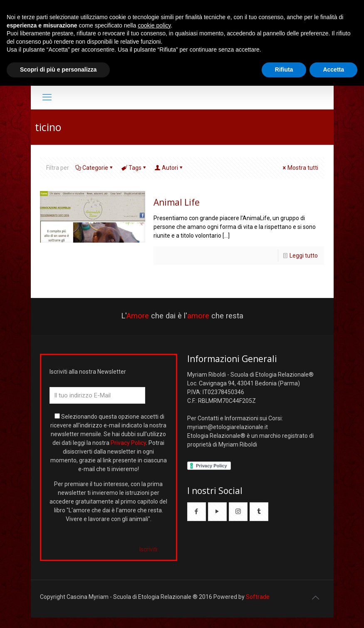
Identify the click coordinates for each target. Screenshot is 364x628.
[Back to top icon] (316, 598)
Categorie (95, 168)
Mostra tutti (300, 168)
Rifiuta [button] (284, 70)
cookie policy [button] (154, 25)
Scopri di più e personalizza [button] (58, 70)
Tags (134, 168)
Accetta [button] (333, 70)
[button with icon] (197, 512)
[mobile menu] (47, 97)
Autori (169, 168)
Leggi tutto (304, 256)
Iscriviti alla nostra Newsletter (88, 372)
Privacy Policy (128, 443)
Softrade (258, 597)
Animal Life (177, 202)
